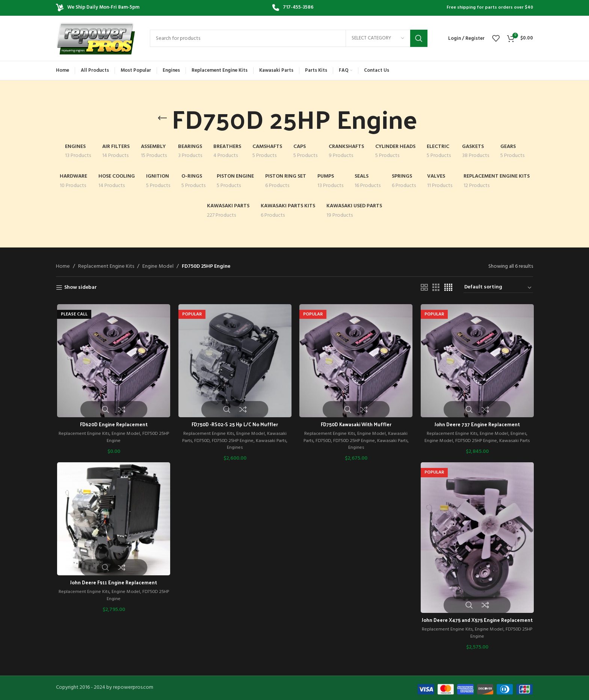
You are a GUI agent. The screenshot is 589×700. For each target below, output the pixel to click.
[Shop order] (498, 288)
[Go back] (162, 118)
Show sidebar (81, 288)
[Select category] (378, 38)
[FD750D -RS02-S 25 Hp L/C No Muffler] (234, 361)
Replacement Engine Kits (106, 267)
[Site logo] (95, 38)
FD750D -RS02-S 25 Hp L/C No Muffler (234, 425)
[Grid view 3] (436, 288)
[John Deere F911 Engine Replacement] (113, 519)
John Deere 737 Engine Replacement (476, 425)
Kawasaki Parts (273, 441)
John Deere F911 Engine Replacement (113, 583)
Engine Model (158, 267)
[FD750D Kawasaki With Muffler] (355, 361)
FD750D (199, 441)
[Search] (289, 38)
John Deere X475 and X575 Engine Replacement (476, 624)
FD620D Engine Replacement (113, 425)
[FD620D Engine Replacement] (113, 361)
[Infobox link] (293, 8)
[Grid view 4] (448, 288)
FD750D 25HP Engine (232, 441)
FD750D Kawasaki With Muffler (355, 425)
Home (63, 267)
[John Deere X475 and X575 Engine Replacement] (476, 538)
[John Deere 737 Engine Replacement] (476, 361)
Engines (234, 448)
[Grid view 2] (424, 288)
